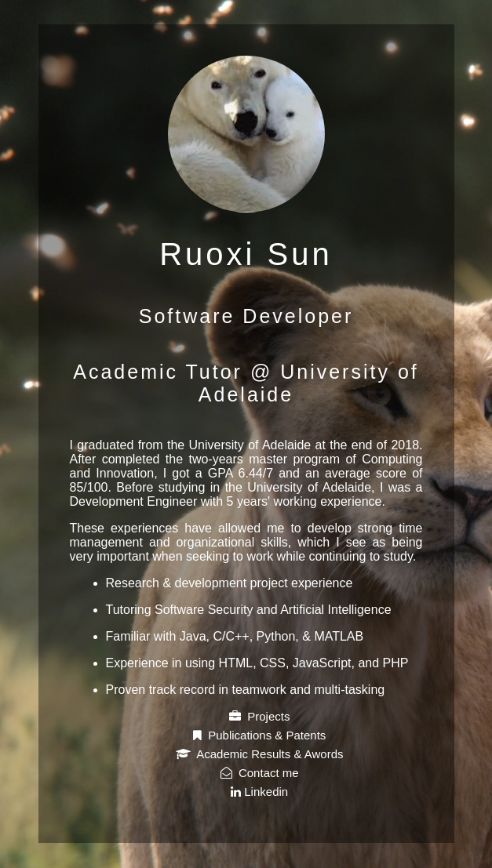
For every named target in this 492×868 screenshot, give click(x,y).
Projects (260, 716)
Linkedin (259, 792)
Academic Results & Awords (260, 754)
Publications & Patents (259, 735)
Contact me (260, 773)
